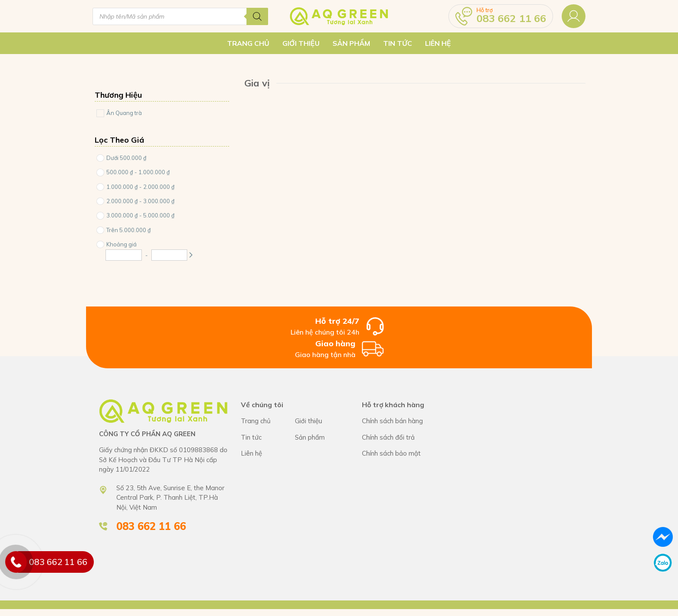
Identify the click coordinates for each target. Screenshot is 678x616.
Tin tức (398, 43)
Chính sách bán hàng (404, 421)
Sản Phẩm (351, 43)
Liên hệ (438, 43)
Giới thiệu (301, 43)
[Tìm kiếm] (257, 16)
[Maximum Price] (169, 255)
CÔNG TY (322, 421)
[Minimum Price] (124, 255)
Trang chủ (248, 43)
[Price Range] (100, 158)
